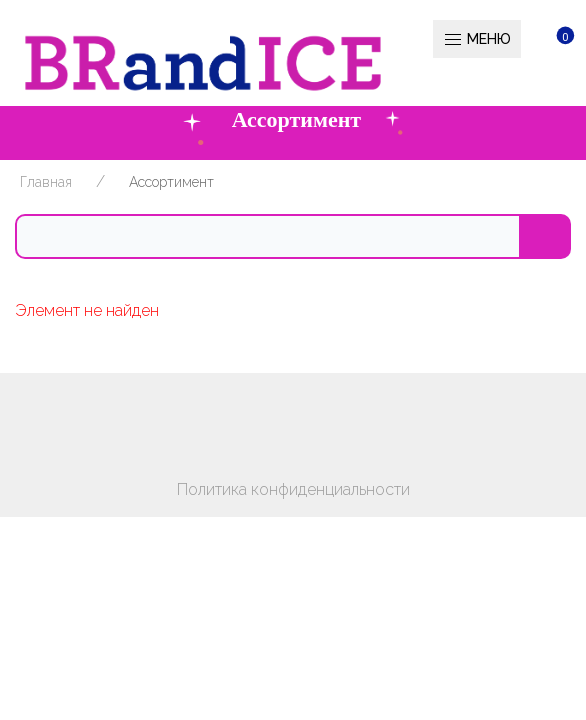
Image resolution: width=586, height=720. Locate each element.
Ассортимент (171, 182)
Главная (46, 182)
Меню (477, 40)
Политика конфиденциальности (293, 489)
